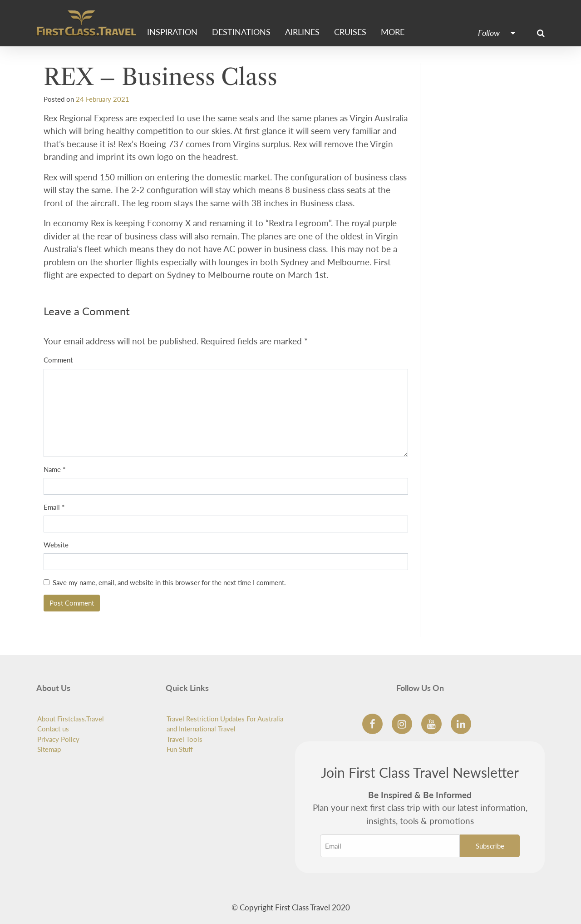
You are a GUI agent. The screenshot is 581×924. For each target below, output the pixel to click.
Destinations (241, 32)
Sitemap (49, 749)
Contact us (53, 729)
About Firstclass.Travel (71, 719)
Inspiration (172, 32)
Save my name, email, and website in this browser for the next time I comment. (169, 582)
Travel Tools (185, 739)
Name (54, 469)
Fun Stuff (180, 749)
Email (54, 507)
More (393, 32)
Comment (58, 360)
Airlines (302, 32)
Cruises (350, 32)
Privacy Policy (58, 739)
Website (56, 545)
